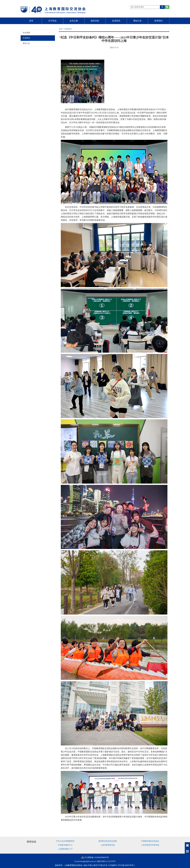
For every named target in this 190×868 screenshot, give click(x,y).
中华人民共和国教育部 (65, 841)
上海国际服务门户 (65, 849)
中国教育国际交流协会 (150, 841)
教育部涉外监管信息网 (108, 841)
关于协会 (52, 21)
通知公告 (137, 21)
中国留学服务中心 (65, 845)
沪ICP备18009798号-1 (126, 865)
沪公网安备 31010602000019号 (97, 857)
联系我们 (159, 21)
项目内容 (95, 21)
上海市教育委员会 (108, 845)
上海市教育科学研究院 (150, 845)
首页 (31, 21)
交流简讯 (116, 21)
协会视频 (26, 33)
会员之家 (74, 21)
